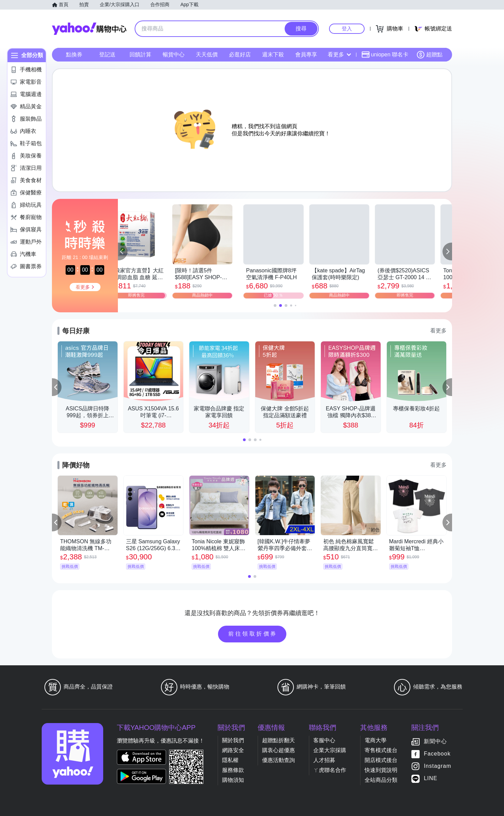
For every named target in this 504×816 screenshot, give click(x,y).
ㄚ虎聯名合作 (330, 770)
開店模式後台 (381, 760)
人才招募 (324, 760)
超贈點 (430, 55)
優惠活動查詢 (278, 760)
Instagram (437, 766)
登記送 (107, 55)
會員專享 (306, 55)
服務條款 (233, 770)
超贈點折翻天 (278, 740)
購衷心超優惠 (278, 750)
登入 (347, 29)
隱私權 (230, 760)
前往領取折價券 (253, 634)
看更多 (339, 55)
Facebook (437, 754)
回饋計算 (140, 55)
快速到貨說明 (381, 770)
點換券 (74, 55)
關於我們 (233, 740)
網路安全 (233, 750)
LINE (431, 779)
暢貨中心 (174, 55)
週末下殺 (273, 55)
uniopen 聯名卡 (385, 55)
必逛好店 (240, 55)
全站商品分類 (381, 780)
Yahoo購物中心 (89, 29)
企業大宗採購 (330, 750)
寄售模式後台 (381, 750)
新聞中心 (435, 742)
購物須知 (233, 780)
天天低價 (207, 55)
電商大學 (376, 740)
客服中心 (324, 740)
